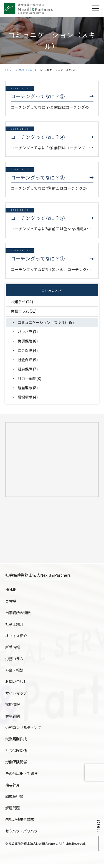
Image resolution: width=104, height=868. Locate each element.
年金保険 (26, 350)
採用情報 (13, 708)
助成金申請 (15, 800)
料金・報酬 (15, 674)
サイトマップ (17, 697)
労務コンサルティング (25, 732)
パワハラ (26, 331)
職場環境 (26, 397)
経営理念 (26, 388)
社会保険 (26, 360)
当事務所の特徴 (19, 617)
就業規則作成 (17, 743)
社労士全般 (28, 378)
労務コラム (26, 70)
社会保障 (26, 369)
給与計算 (13, 789)
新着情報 (13, 651)
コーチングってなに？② (38, 218)
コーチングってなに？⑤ (38, 96)
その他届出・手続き (23, 778)
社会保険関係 (17, 755)
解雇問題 (13, 812)
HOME (9, 70)
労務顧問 (13, 720)
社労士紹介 (15, 628)
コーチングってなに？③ (38, 178)
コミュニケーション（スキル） (45, 322)
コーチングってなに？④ (38, 137)
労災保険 (26, 341)
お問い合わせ (17, 685)
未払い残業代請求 (21, 823)
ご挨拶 (11, 605)
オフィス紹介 (17, 640)
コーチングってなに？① (38, 259)
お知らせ (19, 302)
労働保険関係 (17, 766)
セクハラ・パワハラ (23, 835)
